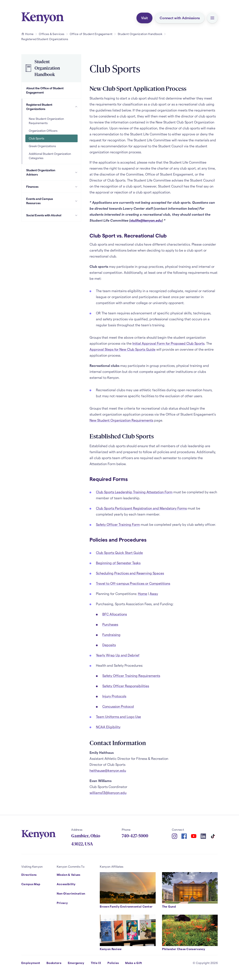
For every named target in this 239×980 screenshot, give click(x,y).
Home (143, 594)
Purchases (110, 624)
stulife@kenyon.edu (146, 220)
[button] (212, 18)
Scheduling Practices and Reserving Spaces (130, 573)
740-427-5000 (135, 836)
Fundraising (111, 635)
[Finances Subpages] (76, 187)
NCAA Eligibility (108, 727)
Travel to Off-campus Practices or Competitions (133, 583)
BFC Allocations (115, 614)
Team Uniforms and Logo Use (118, 717)
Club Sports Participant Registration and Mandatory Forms (141, 508)
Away (154, 594)
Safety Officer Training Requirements (131, 676)
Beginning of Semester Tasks (118, 563)
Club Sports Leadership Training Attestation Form (134, 492)
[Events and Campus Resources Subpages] (76, 201)
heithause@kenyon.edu (108, 770)
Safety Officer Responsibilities (126, 686)
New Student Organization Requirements (121, 420)
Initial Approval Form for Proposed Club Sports (168, 343)
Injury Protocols (114, 696)
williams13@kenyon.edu (108, 793)
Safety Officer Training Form (118, 524)
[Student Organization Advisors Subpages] (76, 172)
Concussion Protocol (118, 706)
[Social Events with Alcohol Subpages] (76, 215)
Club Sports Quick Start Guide (119, 553)
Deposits (109, 645)
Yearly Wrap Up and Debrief (118, 655)
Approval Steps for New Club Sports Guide (122, 349)
